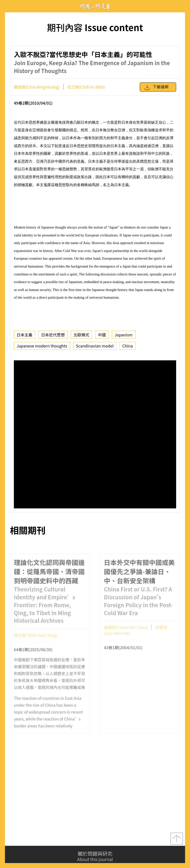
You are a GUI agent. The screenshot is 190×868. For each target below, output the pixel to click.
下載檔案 (156, 87)
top (177, 840)
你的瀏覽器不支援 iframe (95, 434)
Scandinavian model (95, 346)
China (128, 346)
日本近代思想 (53, 335)
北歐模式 (81, 335)
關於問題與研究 (95, 856)
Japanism (124, 335)
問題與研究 (95, 6)
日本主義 (24, 335)
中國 (102, 335)
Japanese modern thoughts (42, 346)
